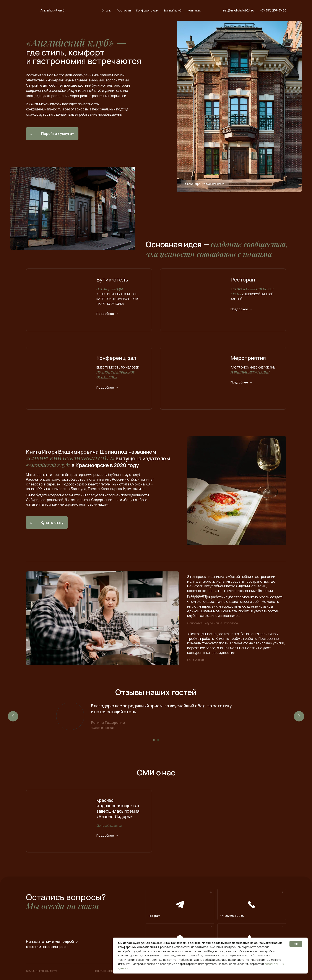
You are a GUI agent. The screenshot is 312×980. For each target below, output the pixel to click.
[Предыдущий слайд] (13, 716)
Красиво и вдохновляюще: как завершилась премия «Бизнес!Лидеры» (118, 808)
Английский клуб (52, 10)
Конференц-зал (147, 11)
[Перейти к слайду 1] (154, 740)
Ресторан (124, 11)
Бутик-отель (112, 279)
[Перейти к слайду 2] (158, 740)
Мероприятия (248, 358)
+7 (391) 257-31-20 (273, 10)
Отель (106, 11)
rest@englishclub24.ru (238, 10)
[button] (47, 522)
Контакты (194, 11)
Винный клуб (173, 11)
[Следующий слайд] (299, 716)
